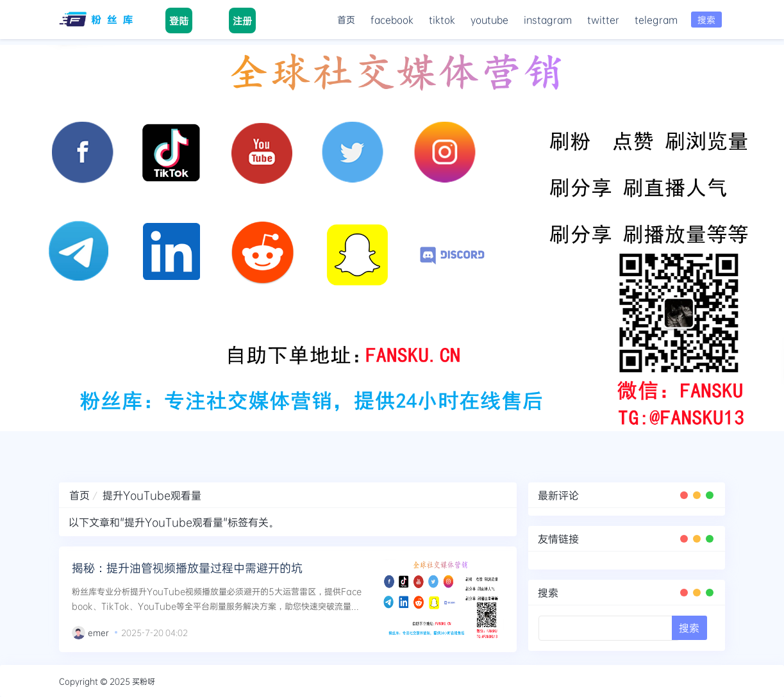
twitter (603, 20)
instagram (548, 20)
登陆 (179, 20)
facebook (392, 20)
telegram (656, 20)
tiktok (442, 20)
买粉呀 (144, 681)
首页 (346, 20)
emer (98, 632)
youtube (489, 20)
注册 (242, 20)
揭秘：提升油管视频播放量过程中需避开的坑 (187, 568)
